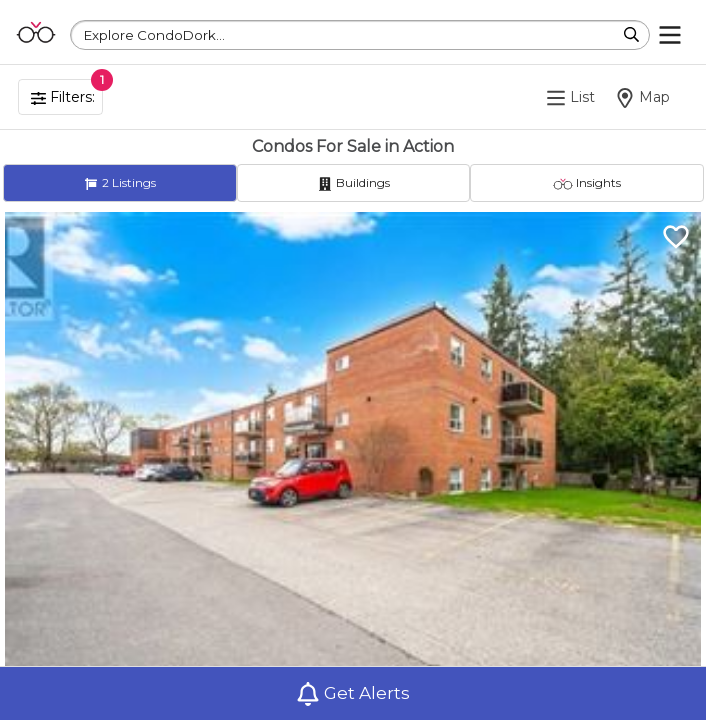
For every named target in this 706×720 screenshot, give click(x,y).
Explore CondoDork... (154, 35)
